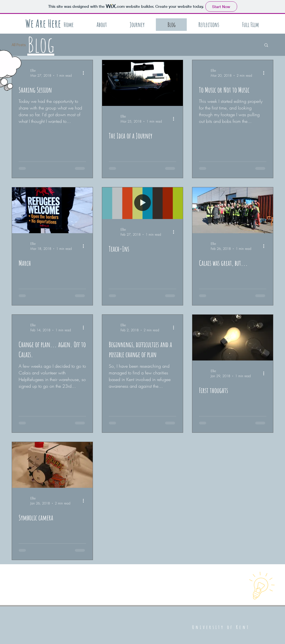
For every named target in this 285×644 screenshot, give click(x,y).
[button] (266, 45)
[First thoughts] (233, 338)
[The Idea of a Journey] (142, 83)
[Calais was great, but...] (233, 210)
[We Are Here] (43, 23)
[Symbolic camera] (52, 465)
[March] (52, 210)
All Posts (19, 45)
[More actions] (85, 73)
